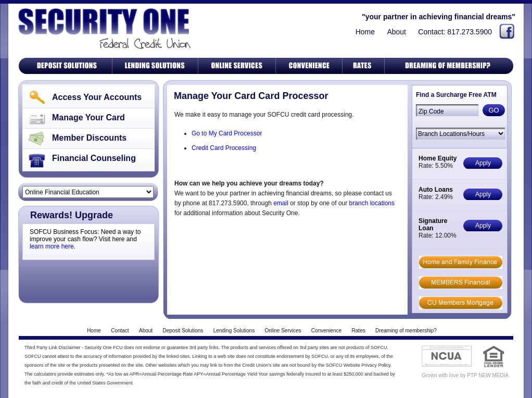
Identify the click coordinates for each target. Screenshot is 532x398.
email (281, 203)
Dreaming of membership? (406, 331)
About (396, 32)
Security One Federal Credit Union (103, 28)
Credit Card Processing (224, 148)
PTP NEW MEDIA (488, 375)
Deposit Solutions (183, 331)
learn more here (52, 246)
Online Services (283, 331)
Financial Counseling (94, 158)
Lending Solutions (234, 331)
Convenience (326, 331)
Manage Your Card (88, 117)
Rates (359, 331)
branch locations (372, 203)
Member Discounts (89, 138)
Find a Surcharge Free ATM (456, 95)
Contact (120, 331)
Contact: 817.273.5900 (455, 32)
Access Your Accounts (97, 97)
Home (365, 32)
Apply (483, 163)
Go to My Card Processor (227, 133)
